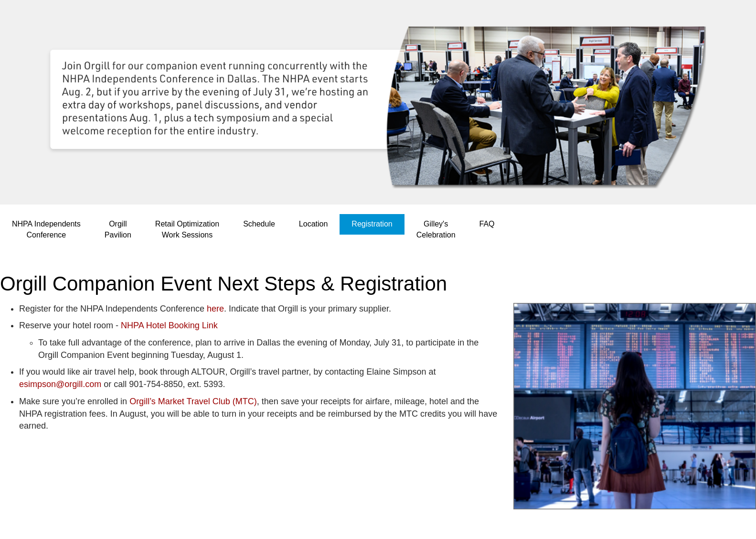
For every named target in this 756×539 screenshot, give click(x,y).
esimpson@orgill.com (60, 384)
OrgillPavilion (118, 229)
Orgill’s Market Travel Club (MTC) (193, 401)
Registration (372, 224)
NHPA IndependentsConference (46, 229)
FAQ (487, 224)
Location (314, 224)
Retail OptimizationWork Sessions (187, 229)
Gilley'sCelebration (436, 229)
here (215, 309)
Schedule (259, 224)
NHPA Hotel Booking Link (169, 325)
